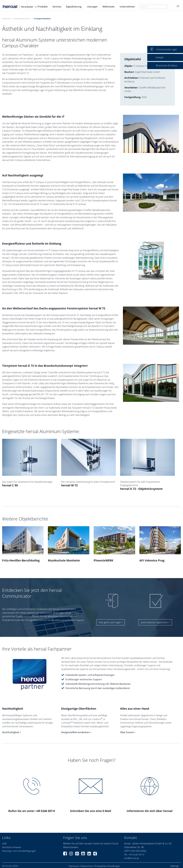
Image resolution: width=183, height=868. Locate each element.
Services (57, 7)
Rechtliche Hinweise (12, 847)
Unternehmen (127, 7)
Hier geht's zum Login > (111, 622)
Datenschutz (87, 866)
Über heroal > (128, 732)
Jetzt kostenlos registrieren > (155, 622)
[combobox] (153, 7)
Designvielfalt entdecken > (76, 732)
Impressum (74, 866)
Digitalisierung (74, 7)
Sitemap (174, 866)
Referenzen (109, 7)
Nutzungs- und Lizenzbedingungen (19, 851)
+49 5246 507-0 (136, 855)
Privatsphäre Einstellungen (107, 866)
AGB (4, 843)
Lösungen (92, 7)
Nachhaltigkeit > (12, 732)
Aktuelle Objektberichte (22, 19)
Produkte (43, 7)
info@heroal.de (131, 858)
